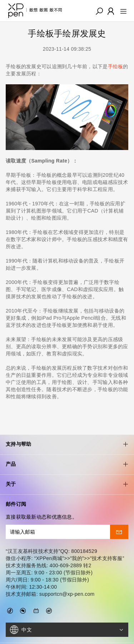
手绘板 (116, 66)
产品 (67, 444)
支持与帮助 (67, 424)
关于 (67, 464)
